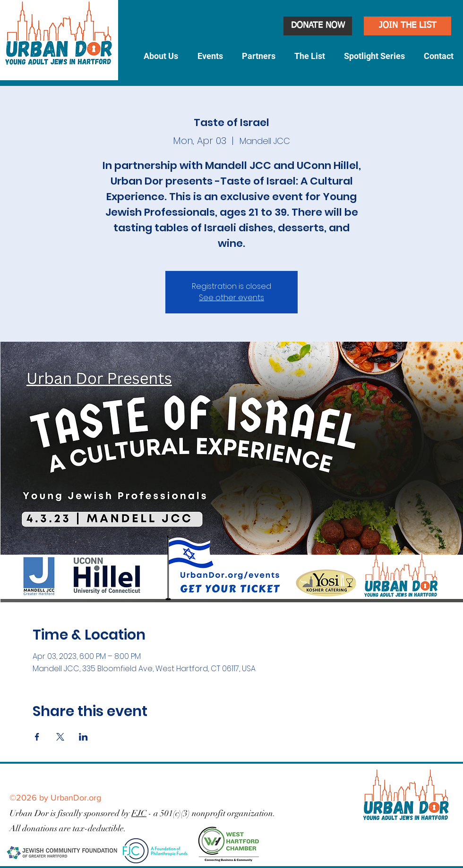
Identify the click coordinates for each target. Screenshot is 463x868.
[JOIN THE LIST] (407, 26)
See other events (231, 298)
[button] (161, 56)
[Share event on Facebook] (37, 737)
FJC (139, 813)
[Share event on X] (60, 737)
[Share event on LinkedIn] (83, 737)
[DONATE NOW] (318, 26)
